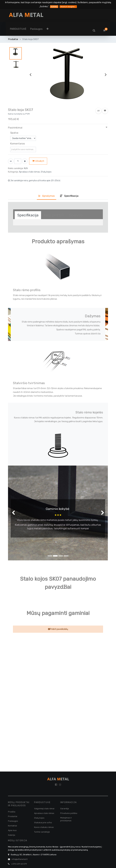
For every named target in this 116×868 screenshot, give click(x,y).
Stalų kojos (39, 818)
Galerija (12, 835)
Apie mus (12, 830)
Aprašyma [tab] (46, 196)
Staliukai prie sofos (43, 823)
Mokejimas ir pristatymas (66, 819)
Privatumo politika (69, 813)
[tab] (69, 196)
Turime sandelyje (42, 832)
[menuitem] (18, 29)
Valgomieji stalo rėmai (44, 809)
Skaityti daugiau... (68, 7)
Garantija (65, 809)
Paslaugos (13, 821)
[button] (48, 29)
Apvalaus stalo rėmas (44, 813)
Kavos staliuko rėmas (44, 827)
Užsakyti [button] (38, 161)
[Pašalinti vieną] (11, 161)
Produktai (13, 39)
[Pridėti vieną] (25, 161)
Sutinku (54, 7)
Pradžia (12, 812)
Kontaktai (12, 826)
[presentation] (30, 75)
